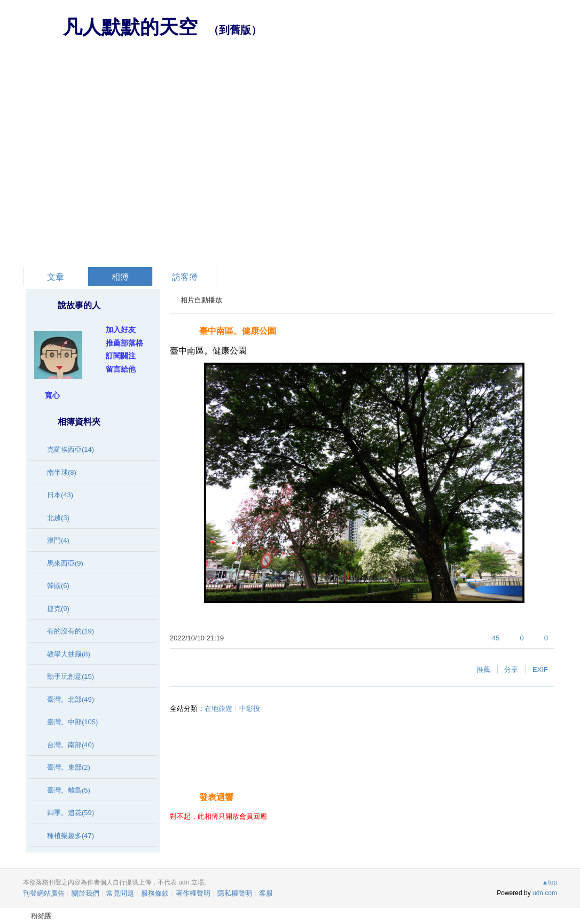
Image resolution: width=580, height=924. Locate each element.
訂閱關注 (121, 356)
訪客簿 (185, 277)
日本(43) (60, 495)
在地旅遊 (218, 708)
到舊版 (235, 30)
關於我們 (85, 893)
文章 (56, 277)
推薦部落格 (124, 343)
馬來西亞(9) (65, 563)
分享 (511, 669)
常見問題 (120, 893)
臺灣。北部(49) (70, 699)
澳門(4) (58, 540)
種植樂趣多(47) (70, 836)
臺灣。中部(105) (72, 722)
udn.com (545, 893)
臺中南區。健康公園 (238, 331)
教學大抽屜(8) (69, 654)
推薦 (483, 669)
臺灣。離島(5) (69, 790)
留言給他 (121, 369)
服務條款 (155, 893)
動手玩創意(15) (70, 676)
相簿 (120, 277)
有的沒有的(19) (70, 631)
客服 (266, 893)
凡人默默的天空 (130, 27)
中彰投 (250, 708)
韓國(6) (58, 586)
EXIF (540, 669)
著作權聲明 (193, 893)
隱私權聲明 (235, 893)
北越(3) (58, 518)
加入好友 (121, 330)
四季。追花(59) (70, 813)
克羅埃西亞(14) (70, 449)
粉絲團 (41, 916)
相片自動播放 (201, 300)
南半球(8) (62, 472)
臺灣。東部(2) (69, 767)
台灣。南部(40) (70, 745)
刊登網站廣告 (44, 893)
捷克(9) (58, 609)
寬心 (52, 395)
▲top (549, 882)
